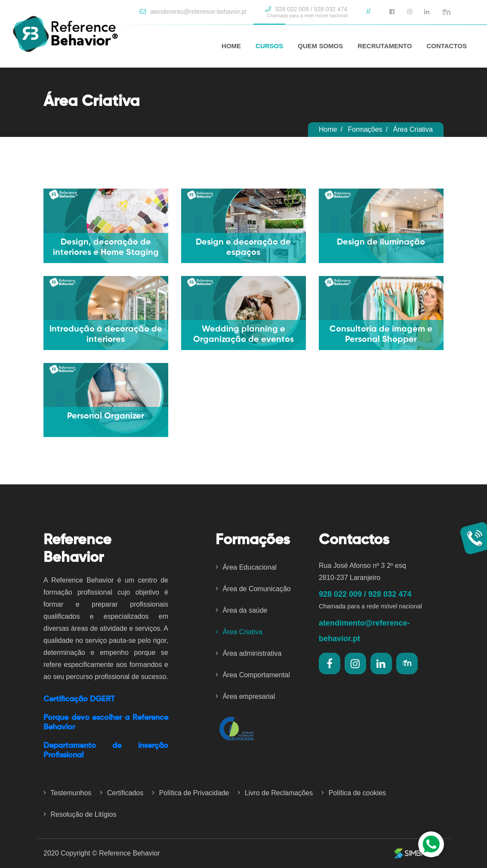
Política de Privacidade (190, 793)
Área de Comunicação (253, 589)
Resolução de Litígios (80, 814)
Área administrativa (248, 653)
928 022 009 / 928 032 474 (306, 12)
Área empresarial (245, 696)
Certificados (122, 793)
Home (328, 129)
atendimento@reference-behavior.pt (193, 12)
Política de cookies (354, 793)
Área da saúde (242, 610)
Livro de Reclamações (275, 793)
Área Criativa (239, 632)
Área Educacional (246, 567)
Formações (365, 129)
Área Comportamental (253, 675)
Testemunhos (67, 793)
